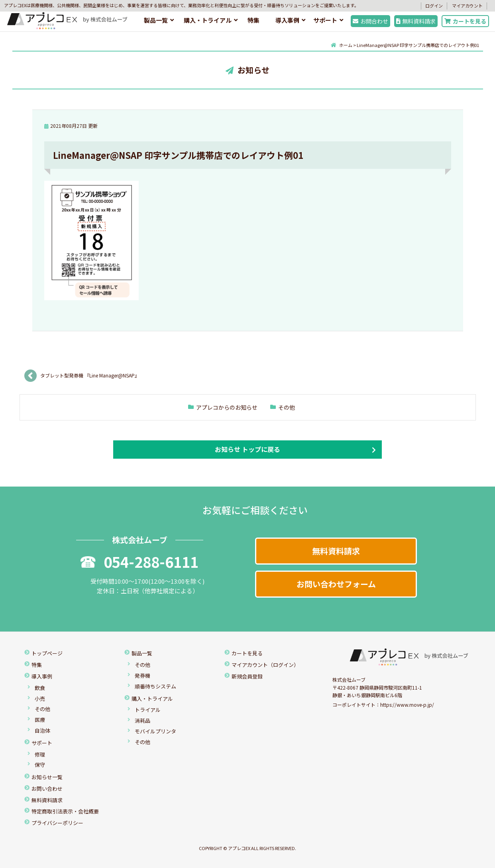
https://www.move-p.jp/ (407, 705)
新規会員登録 (247, 676)
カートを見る (465, 21)
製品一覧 (156, 20)
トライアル (148, 710)
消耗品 (142, 720)
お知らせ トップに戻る (247, 449)
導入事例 (287, 20)
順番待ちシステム (155, 686)
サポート (325, 20)
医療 (40, 720)
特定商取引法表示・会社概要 (65, 811)
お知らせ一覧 (47, 777)
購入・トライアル (208, 20)
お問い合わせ (47, 789)
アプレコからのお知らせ (227, 407)
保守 (40, 765)
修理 (40, 754)
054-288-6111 (139, 561)
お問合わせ (370, 21)
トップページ (47, 653)
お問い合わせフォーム (336, 584)
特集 (253, 20)
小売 (40, 699)
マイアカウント (467, 6)
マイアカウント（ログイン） (265, 665)
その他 (287, 407)
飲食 (40, 688)
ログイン (434, 6)
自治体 (42, 730)
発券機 (142, 675)
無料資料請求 (416, 21)
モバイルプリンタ (155, 731)
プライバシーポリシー (57, 823)
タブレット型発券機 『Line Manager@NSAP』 (91, 375)
